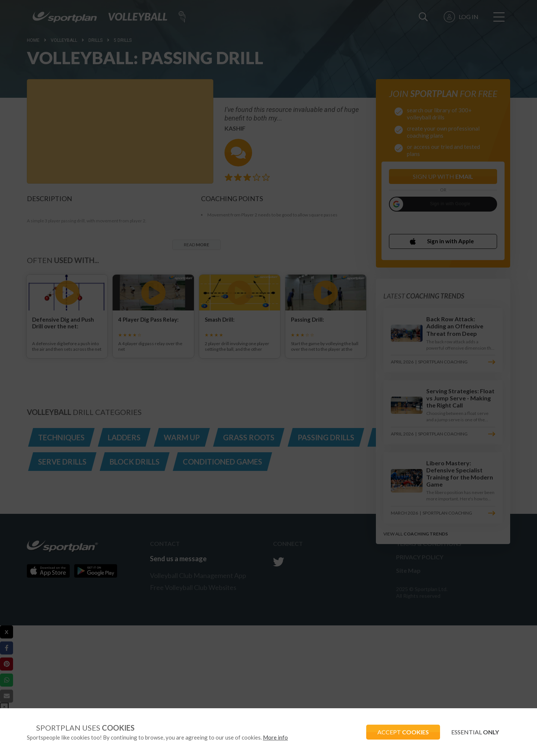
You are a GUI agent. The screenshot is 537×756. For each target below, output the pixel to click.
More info (275, 737)
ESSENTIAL (475, 732)
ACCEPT (403, 732)
